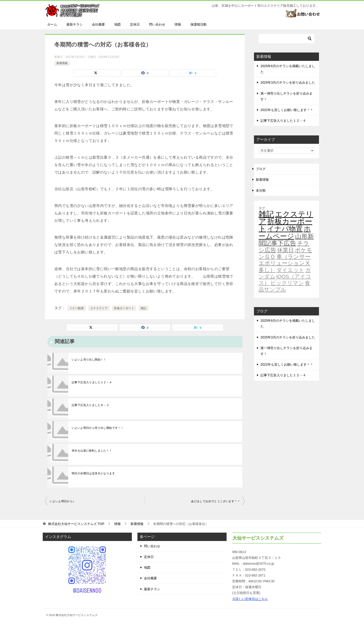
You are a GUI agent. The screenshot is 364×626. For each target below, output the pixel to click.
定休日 (135, 24)
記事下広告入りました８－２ (90, 405)
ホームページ (285, 232)
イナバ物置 (77, 308)
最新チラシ (75, 24)
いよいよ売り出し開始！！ (89, 360)
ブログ (261, 169)
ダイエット (290, 270)
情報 (178, 24)
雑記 (144, 308)
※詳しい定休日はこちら (250, 599)
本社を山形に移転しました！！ (92, 451)
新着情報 (62, 63)
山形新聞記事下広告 (286, 240)
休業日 (286, 250)
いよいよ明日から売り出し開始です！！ (98, 428)
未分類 (261, 190)
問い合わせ (157, 24)
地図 (117, 24)
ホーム (52, 24)
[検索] (286, 39)
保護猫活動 (198, 24)
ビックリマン (287, 283)
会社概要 (98, 24)
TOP (76, 524)
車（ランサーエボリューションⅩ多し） (285, 263)
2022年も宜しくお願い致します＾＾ (287, 110)
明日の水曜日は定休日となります (93, 473)
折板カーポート (124, 308)
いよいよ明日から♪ (62, 501)
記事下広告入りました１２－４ (92, 382)
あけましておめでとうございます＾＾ (216, 501)
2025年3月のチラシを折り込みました (288, 82)
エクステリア (99, 308)
